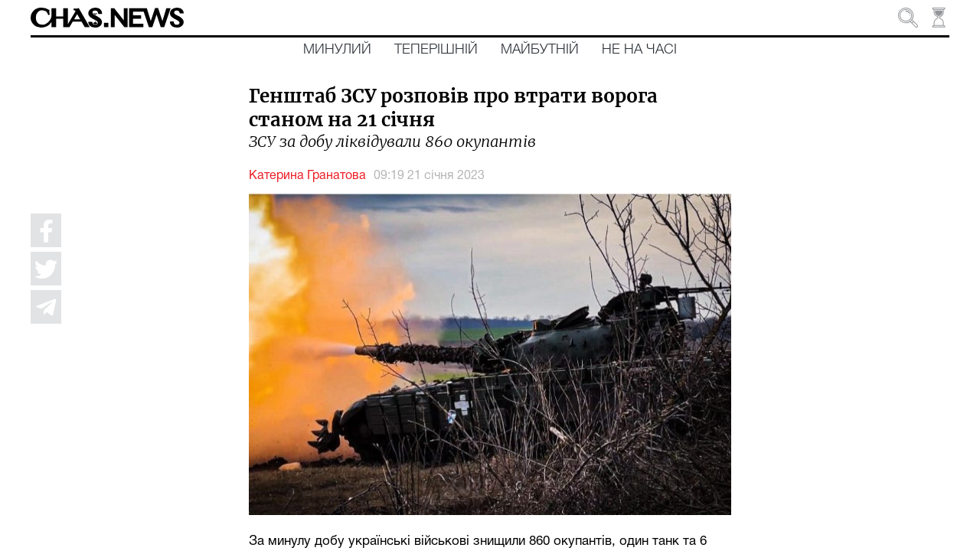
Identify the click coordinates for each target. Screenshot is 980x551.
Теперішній (436, 50)
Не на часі (639, 50)
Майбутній (540, 50)
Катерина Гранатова (307, 176)
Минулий (337, 50)
